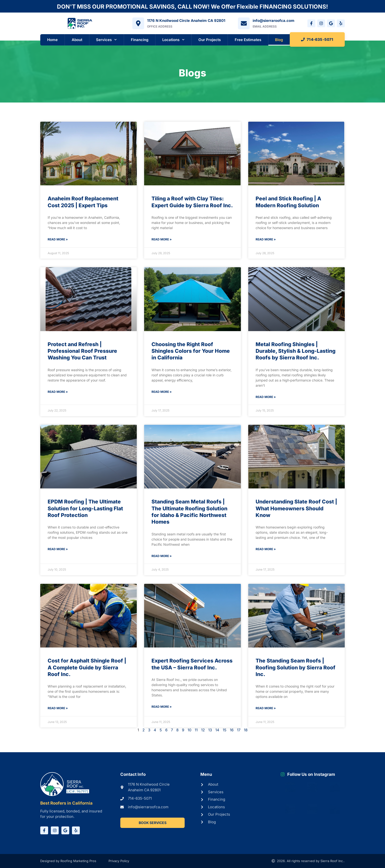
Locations (173, 40)
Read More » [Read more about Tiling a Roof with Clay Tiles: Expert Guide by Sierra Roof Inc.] (162, 239)
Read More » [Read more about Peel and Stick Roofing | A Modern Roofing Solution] (266, 239)
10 (189, 730)
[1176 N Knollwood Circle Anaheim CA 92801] (138, 23)
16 (232, 730)
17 (239, 730)
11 (196, 730)
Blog (279, 40)
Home (52, 40)
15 (225, 730)
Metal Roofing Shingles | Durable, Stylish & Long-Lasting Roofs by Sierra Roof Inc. (296, 351)
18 (246, 730)
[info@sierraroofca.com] (244, 23)
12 (203, 730)
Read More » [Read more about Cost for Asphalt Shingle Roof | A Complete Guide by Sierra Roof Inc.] (58, 708)
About (77, 40)
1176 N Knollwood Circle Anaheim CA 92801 (186, 21)
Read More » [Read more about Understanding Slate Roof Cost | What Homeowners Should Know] (266, 549)
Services (106, 40)
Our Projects (210, 40)
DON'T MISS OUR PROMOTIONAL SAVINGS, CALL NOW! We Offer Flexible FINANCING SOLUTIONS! (192, 7)
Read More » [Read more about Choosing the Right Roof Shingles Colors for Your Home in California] (162, 392)
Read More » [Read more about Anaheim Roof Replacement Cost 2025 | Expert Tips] (58, 239)
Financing (140, 40)
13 (210, 730)
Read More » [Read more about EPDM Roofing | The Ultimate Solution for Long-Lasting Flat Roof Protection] (58, 549)
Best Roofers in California (66, 803)
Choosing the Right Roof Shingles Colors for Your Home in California (191, 351)
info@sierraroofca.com (274, 21)
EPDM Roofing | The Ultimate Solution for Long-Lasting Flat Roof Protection (85, 508)
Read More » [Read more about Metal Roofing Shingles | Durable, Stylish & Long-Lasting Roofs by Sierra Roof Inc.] (266, 397)
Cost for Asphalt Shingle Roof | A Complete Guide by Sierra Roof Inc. (87, 667)
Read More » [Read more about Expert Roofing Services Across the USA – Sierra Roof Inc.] (162, 707)
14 (217, 730)
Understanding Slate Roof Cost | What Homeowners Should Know (296, 508)
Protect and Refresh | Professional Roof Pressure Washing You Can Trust (82, 351)
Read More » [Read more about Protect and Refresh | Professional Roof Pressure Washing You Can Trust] (58, 392)
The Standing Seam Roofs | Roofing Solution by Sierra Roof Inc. (296, 667)
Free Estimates (248, 40)
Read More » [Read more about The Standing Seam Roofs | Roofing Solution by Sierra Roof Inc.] (266, 708)
